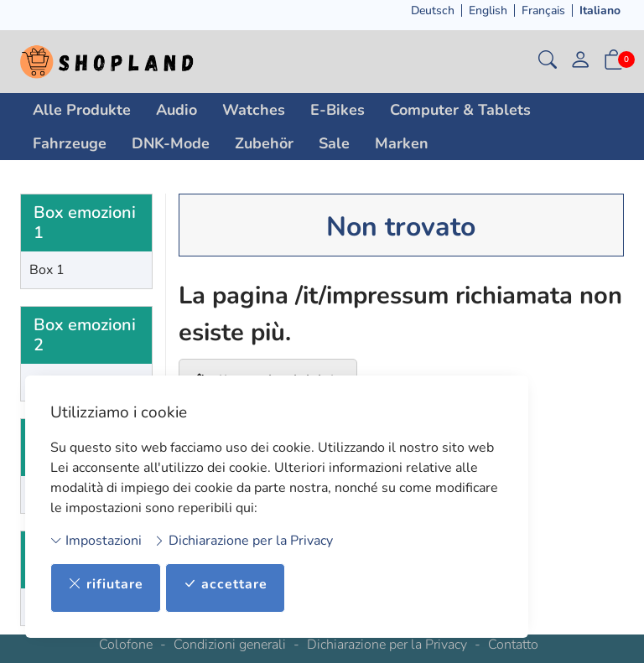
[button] (548, 62)
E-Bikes (338, 110)
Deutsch (433, 10)
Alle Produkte (82, 110)
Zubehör (264, 143)
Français (543, 10)
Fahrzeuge (70, 143)
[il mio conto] (580, 62)
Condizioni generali (230, 645)
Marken (402, 143)
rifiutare (106, 585)
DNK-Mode (171, 143)
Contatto (513, 645)
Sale (334, 143)
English (488, 10)
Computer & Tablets (460, 110)
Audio (177, 110)
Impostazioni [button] (96, 540)
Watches (254, 110)
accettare (225, 585)
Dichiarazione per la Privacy (243, 540)
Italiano (600, 10)
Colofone (126, 645)
